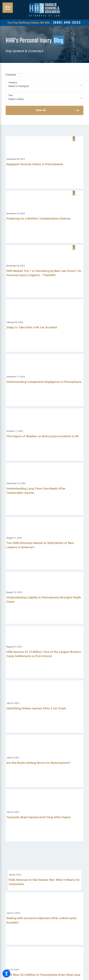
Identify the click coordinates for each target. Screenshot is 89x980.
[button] (6, 974)
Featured (11, 75)
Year (11, 96)
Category (13, 83)
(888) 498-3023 (67, 23)
